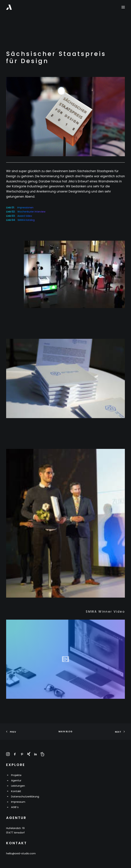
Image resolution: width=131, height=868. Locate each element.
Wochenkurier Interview (31, 212)
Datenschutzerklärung (25, 796)
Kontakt (16, 791)
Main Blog (65, 732)
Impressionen (25, 208)
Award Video (25, 216)
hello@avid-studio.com (21, 853)
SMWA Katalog (26, 220)
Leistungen (18, 786)
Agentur (16, 780)
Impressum (18, 802)
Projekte (16, 775)
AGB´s (15, 807)
